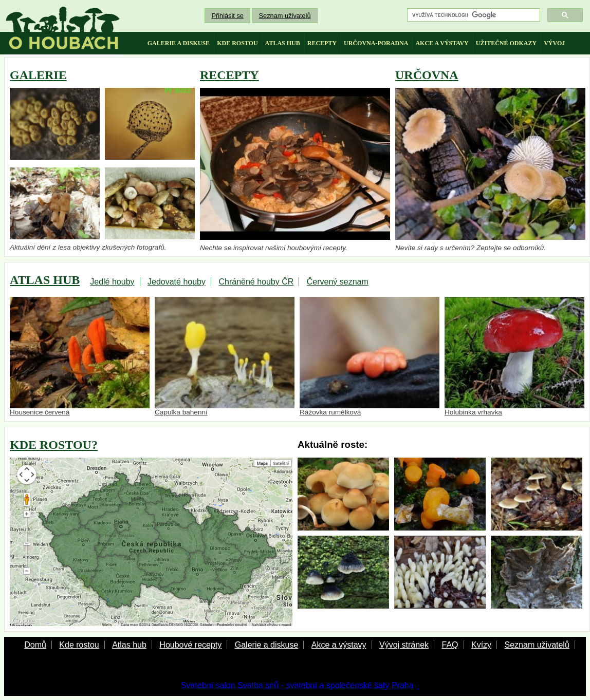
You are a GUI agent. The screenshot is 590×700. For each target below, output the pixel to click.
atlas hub (283, 43)
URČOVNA (427, 75)
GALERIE (38, 75)
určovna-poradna (376, 43)
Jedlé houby (112, 282)
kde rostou (237, 43)
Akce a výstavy (339, 645)
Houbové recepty (190, 645)
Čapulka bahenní (225, 357)
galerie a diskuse (179, 43)
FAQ (450, 645)
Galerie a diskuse (267, 645)
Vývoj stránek (404, 645)
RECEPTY (229, 75)
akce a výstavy (442, 43)
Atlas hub (129, 645)
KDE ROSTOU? (54, 445)
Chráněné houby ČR (256, 282)
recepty (322, 43)
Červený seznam (338, 282)
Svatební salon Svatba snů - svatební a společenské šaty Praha (297, 685)
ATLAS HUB (45, 280)
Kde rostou (79, 645)
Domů (35, 645)
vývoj (554, 43)
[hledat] (473, 15)
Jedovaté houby (177, 282)
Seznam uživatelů (285, 16)
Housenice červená (80, 357)
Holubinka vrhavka (514, 357)
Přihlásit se (227, 16)
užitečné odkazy (506, 43)
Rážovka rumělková (370, 357)
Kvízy (481, 645)
